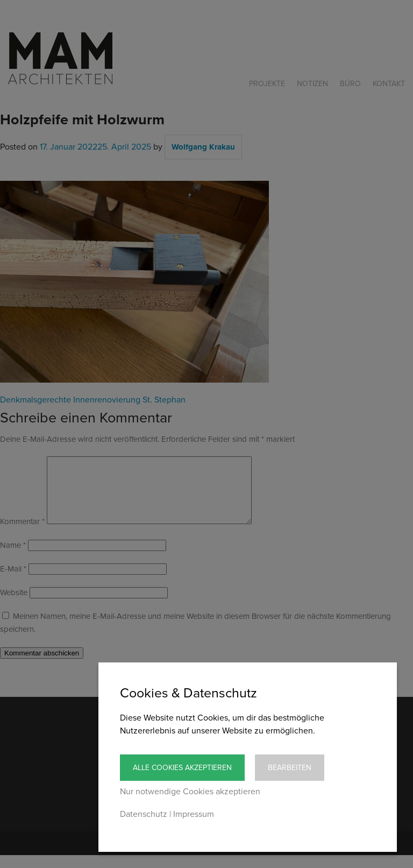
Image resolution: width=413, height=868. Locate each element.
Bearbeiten (290, 768)
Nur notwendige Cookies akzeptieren (190, 792)
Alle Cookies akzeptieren (182, 768)
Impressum (194, 814)
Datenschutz (144, 814)
